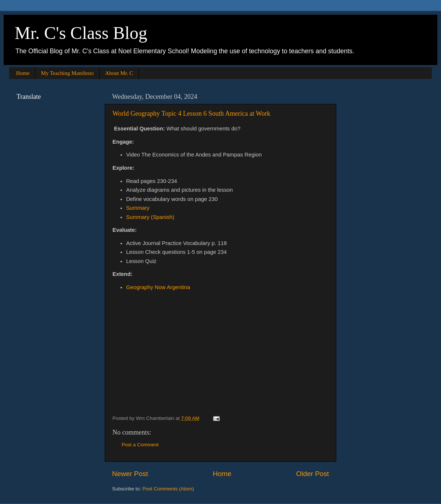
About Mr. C (119, 73)
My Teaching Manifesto (67, 73)
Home (23, 73)
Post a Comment (140, 445)
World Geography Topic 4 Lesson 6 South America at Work (191, 114)
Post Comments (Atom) (168, 489)
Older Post (313, 474)
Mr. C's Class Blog (81, 33)
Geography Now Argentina (158, 287)
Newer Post (130, 474)
